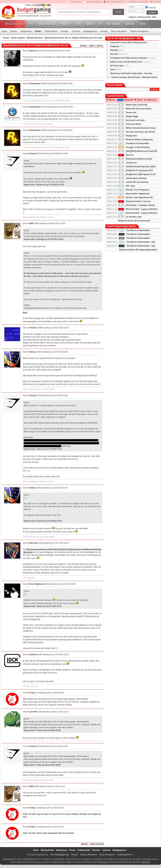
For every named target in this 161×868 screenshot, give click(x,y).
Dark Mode (157, 2)
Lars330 (33, 712)
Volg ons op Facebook (115, 2)
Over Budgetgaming (60, 855)
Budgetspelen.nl (125, 855)
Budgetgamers (90, 31)
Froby (32, 693)
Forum (38, 31)
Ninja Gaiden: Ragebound (134, 194)
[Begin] (84, 46)
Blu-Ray (130, 24)
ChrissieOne (35, 107)
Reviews (65, 31)
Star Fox (119, 54)
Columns (76, 31)
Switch (90, 24)
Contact (104, 31)
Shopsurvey (26, 31)
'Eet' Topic (127, 186)
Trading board (84, 850)
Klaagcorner (128, 136)
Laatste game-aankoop (132, 178)
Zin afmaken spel (130, 217)
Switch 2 (66, 24)
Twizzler (33, 328)
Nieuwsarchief (47, 850)
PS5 (31, 24)
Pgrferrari (34, 51)
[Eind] (100, 46)
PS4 (79, 24)
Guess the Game (130, 124)
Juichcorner (128, 163)
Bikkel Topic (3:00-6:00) (133, 105)
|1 (90, 46)
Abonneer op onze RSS (139, 2)
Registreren (133, 17)
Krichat (33, 154)
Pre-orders (114, 24)
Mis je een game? (119, 31)
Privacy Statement (89, 855)
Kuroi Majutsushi (37, 584)
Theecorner (127, 113)
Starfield (117, 50)
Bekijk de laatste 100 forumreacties (134, 221)
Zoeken (154, 90)
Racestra (34, 543)
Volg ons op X (76, 2)
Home (4, 31)
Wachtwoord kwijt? (144, 17)
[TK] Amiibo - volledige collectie (137, 205)
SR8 (31, 223)
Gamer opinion (18, 38)
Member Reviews (35, 38)
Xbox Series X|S (47, 24)
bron (25, 312)
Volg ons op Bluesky (94, 2)
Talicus (33, 352)
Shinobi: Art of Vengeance (134, 190)
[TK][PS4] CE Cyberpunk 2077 (136, 170)
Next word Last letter (132, 120)
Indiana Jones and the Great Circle (131, 62)
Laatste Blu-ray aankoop (133, 182)
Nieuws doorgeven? (140, 31)
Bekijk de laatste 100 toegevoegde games (138, 250)
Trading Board (51, 31)
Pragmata (117, 46)
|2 (92, 46)
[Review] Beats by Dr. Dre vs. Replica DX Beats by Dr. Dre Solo (74, 38)
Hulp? (154, 17)
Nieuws (14, 31)
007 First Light (119, 66)
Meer (143, 24)
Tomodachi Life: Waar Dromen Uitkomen (133, 58)
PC (101, 24)
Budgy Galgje (128, 116)
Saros (116, 70)
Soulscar (34, 655)
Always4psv (35, 84)
